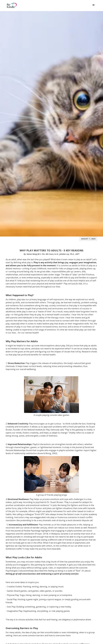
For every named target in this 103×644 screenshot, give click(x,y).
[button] (94, 5)
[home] (18, 5)
